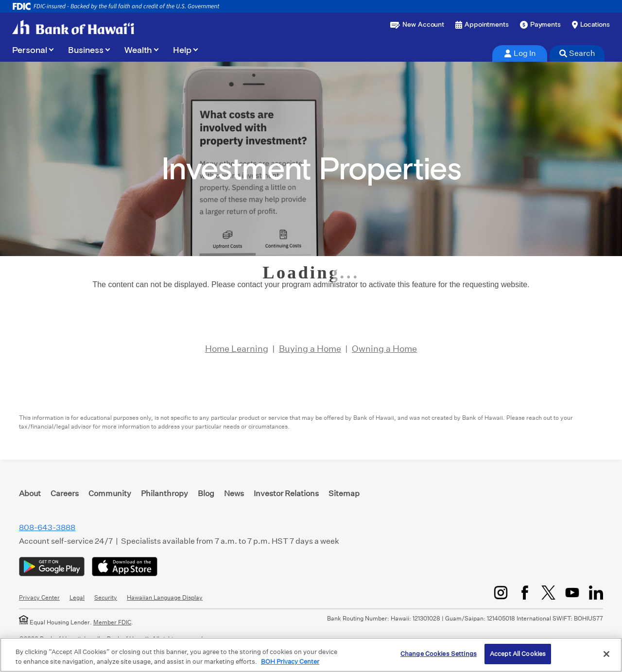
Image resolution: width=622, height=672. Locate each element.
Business (86, 51)
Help (182, 51)
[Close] (606, 654)
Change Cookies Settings (439, 654)
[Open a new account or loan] (417, 25)
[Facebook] (525, 593)
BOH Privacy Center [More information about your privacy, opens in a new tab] (290, 662)
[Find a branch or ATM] (591, 25)
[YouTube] (572, 593)
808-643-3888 (47, 527)
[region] (311, 655)
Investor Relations (286, 493)
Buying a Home (310, 349)
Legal (77, 597)
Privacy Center (39, 597)
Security (106, 597)
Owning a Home (384, 349)
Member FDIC (112, 622)
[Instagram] (501, 593)
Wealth (138, 51)
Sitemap (344, 493)
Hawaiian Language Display (165, 597)
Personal (30, 51)
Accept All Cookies (518, 654)
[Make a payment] (540, 25)
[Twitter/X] (548, 593)
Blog (206, 493)
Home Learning (237, 349)
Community (110, 493)
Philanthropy (164, 493)
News (234, 493)
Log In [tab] (520, 53)
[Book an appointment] (482, 25)
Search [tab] (577, 53)
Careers (65, 493)
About (30, 493)
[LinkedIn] (596, 593)
